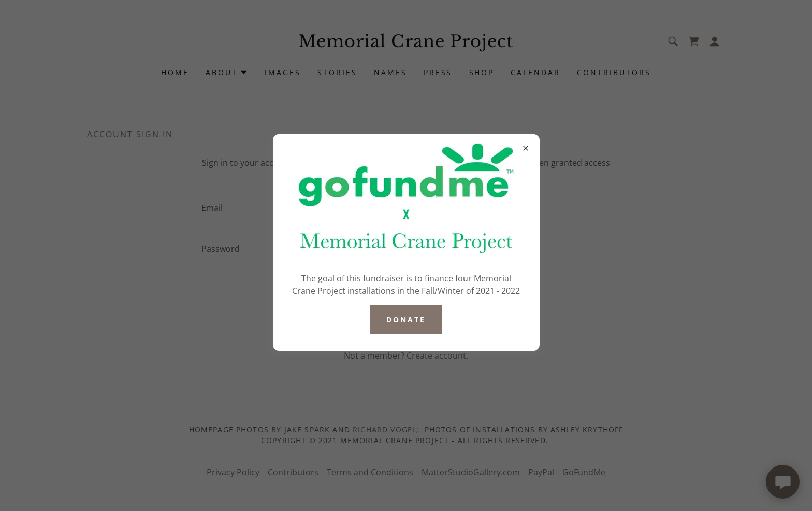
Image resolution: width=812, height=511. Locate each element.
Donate (406, 320)
